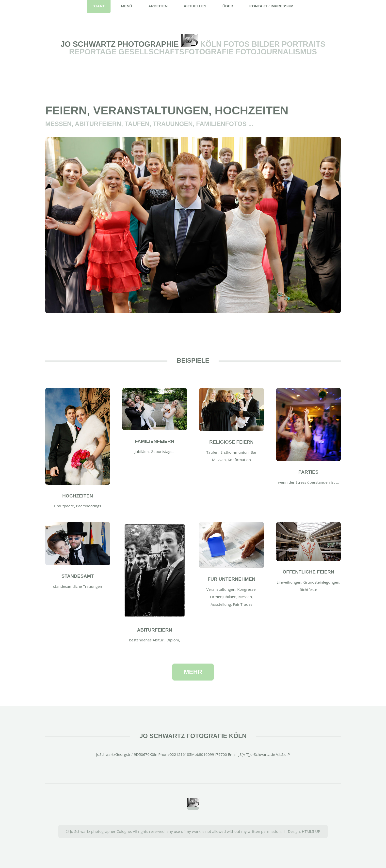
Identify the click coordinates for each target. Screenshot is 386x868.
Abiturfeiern (154, 630)
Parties (308, 472)
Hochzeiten (78, 496)
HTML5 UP (311, 831)
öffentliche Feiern (308, 572)
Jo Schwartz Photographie (121, 44)
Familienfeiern (155, 441)
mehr (193, 672)
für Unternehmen (231, 579)
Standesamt (78, 576)
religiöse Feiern (231, 442)
